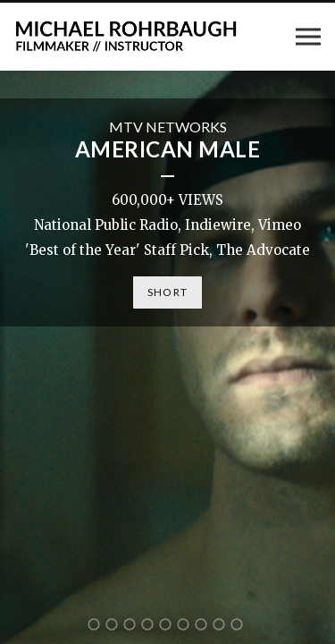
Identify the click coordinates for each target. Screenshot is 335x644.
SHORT (167, 292)
